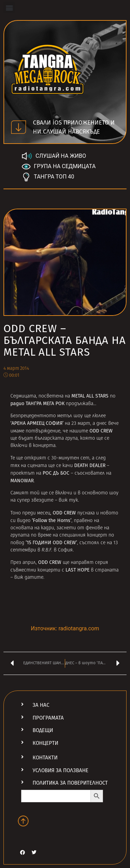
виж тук (68, 500)
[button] (9, 7)
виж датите (29, 578)
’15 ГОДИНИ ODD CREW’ (51, 543)
